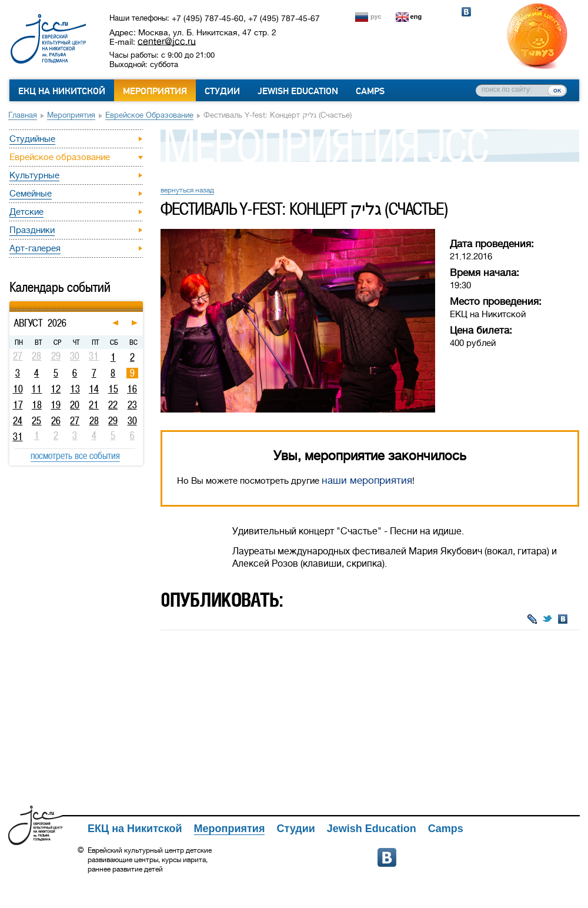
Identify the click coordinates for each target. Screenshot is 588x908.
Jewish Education (298, 91)
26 (56, 421)
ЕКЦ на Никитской (62, 91)
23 (132, 405)
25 (36, 421)
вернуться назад (187, 190)
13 (75, 389)
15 (113, 389)
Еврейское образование (149, 115)
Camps (370, 91)
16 (132, 389)
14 (94, 389)
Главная (23, 115)
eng (416, 16)
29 (113, 421)
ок (557, 90)
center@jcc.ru (167, 41)
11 (36, 389)
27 (75, 421)
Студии (222, 91)
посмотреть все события (75, 455)
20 (75, 405)
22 (113, 405)
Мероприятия (155, 91)
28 (94, 421)
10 (18, 389)
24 (18, 421)
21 (94, 405)
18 (37, 405)
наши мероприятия (367, 480)
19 (56, 405)
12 (56, 389)
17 (18, 405)
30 (132, 421)
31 (18, 437)
